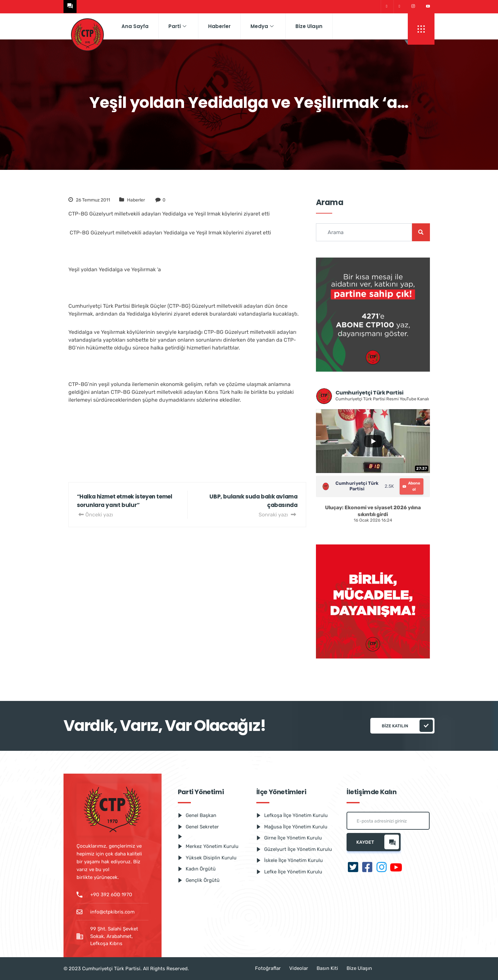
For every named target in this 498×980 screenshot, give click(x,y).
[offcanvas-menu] (421, 29)
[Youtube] (428, 7)
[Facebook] (399, 7)
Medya (262, 26)
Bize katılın (407, 726)
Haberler (219, 26)
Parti (177, 26)
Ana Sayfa (135, 26)
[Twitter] (386, 7)
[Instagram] (413, 7)
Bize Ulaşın (309, 26)
